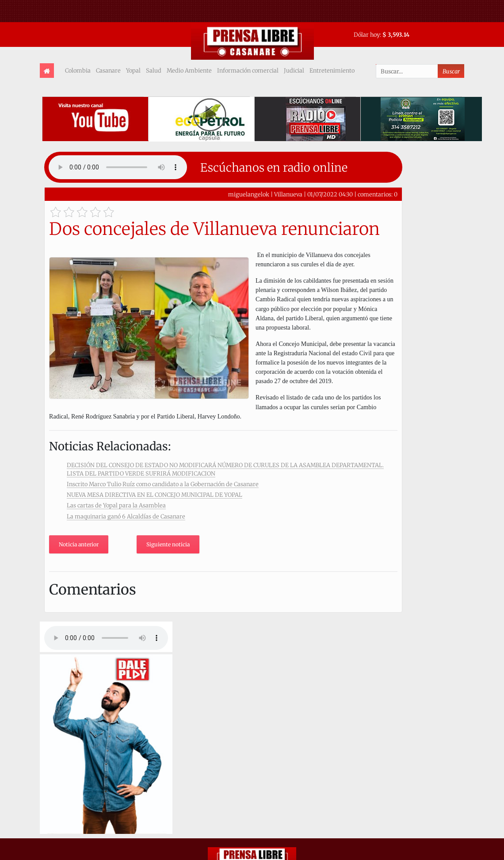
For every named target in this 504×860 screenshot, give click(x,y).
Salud (154, 70)
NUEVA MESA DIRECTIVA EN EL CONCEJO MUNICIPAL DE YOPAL (155, 495)
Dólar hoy (367, 35)
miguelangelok (249, 194)
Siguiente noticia (168, 544)
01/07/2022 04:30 (330, 194)
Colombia (78, 70)
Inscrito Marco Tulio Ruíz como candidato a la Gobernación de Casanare (163, 484)
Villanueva (288, 194)
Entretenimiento (332, 70)
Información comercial (248, 70)
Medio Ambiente (189, 70)
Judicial (294, 70)
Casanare (108, 70)
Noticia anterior (79, 544)
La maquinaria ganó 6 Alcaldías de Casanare (126, 516)
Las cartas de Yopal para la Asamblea (116, 505)
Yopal (133, 70)
